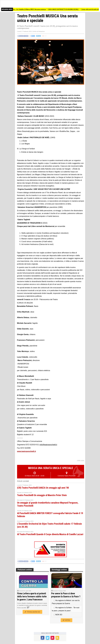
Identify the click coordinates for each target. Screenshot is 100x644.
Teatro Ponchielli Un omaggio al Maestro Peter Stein (42, 495)
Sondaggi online (59, 570)
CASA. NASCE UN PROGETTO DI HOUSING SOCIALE (66, 9)
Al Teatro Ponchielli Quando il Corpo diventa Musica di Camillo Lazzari (50, 534)
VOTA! (66, 620)
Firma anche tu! (32, 612)
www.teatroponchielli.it (27, 451)
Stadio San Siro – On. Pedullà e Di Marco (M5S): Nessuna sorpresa (28, 9)
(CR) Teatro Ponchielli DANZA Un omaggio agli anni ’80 (43, 488)
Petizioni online (25, 570)
